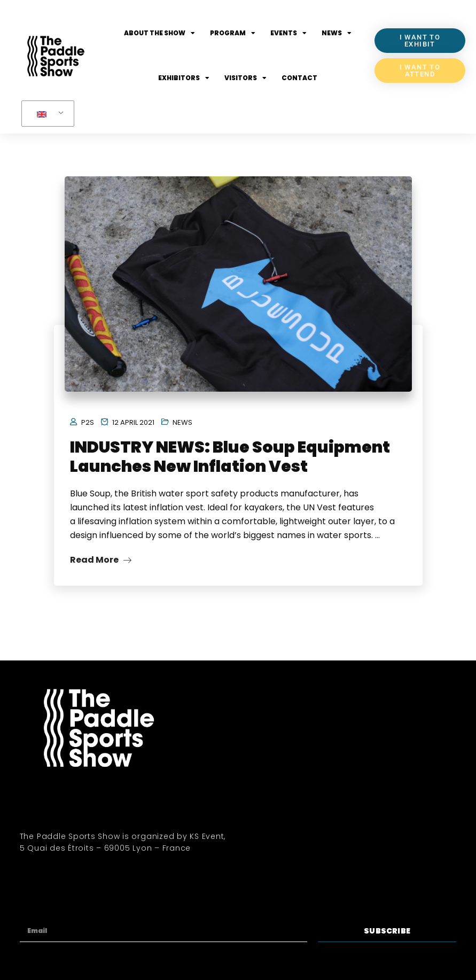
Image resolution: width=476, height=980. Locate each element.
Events (288, 33)
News (337, 33)
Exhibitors (184, 78)
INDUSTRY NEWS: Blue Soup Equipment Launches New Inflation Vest (230, 457)
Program (233, 33)
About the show (159, 33)
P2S (88, 422)
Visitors (245, 78)
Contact (299, 78)
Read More (101, 560)
